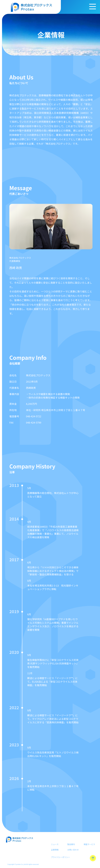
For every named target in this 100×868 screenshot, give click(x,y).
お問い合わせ (73, 850)
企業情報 (55, 850)
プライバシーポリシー (60, 857)
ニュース (55, 844)
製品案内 (71, 844)
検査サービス (89, 844)
